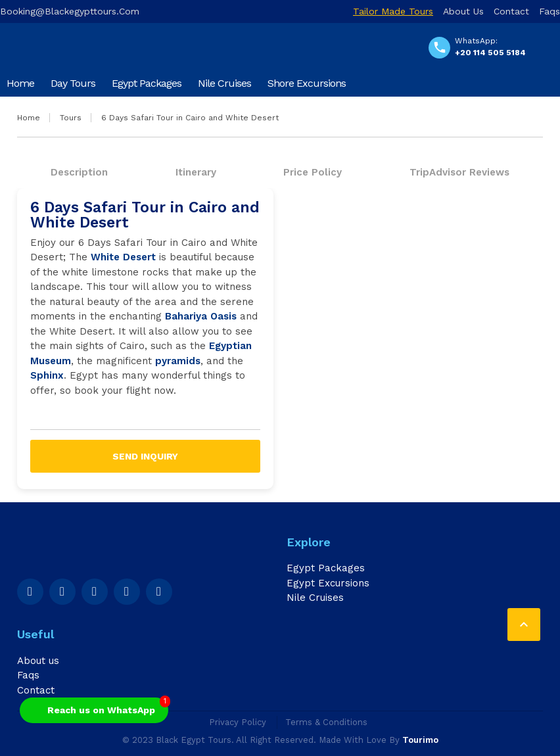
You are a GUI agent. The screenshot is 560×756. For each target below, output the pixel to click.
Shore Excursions (307, 83)
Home (20, 83)
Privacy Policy (238, 722)
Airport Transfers (45, 109)
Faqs (549, 11)
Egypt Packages (147, 83)
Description (79, 172)
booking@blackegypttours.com (70, 11)
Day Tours (73, 83)
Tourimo (420, 740)
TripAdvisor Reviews (459, 172)
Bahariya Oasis (201, 316)
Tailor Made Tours (393, 11)
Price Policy (313, 172)
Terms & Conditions (326, 722)
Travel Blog (124, 109)
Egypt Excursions (328, 583)
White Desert (123, 257)
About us (463, 11)
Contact (511, 11)
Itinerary (196, 172)
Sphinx (47, 375)
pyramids (178, 361)
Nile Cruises (224, 83)
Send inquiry (145, 456)
